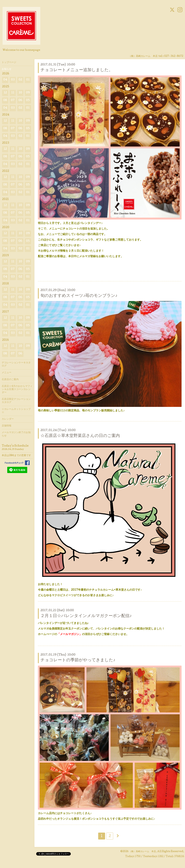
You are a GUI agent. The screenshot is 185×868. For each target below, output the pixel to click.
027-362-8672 (174, 56)
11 (13, 93)
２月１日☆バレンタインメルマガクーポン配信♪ (86, 616)
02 (20, 80)
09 (28, 93)
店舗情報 (7, 426)
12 (5, 93)
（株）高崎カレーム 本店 (142, 852)
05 (28, 100)
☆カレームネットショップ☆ (16, 411)
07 (13, 100)
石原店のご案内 (10, 380)
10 (20, 93)
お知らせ (7, 69)
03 (13, 80)
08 (5, 100)
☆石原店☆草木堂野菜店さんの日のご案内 (80, 436)
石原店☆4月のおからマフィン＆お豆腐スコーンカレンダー (17, 389)
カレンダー (8, 419)
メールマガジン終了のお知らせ (16, 434)
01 (28, 80)
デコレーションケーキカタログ (16, 364)
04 (5, 80)
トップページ (9, 63)
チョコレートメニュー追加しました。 (77, 70)
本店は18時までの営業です (16, 456)
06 (20, 100)
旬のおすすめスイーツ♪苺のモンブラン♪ (79, 296)
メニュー (7, 373)
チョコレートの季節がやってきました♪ (78, 660)
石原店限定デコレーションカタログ (16, 401)
